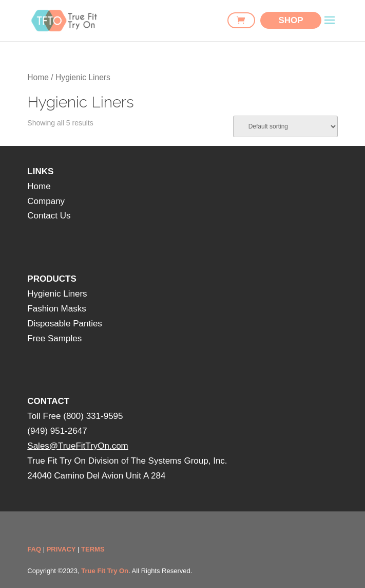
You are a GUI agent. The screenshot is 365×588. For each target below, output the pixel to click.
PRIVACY (61, 549)
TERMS (93, 549)
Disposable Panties (65, 324)
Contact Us (49, 216)
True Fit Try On (105, 571)
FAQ (34, 549)
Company (46, 201)
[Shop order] (285, 126)
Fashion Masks (56, 309)
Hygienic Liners (57, 294)
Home (38, 77)
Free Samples (54, 338)
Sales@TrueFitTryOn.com (78, 446)
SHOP (291, 20)
